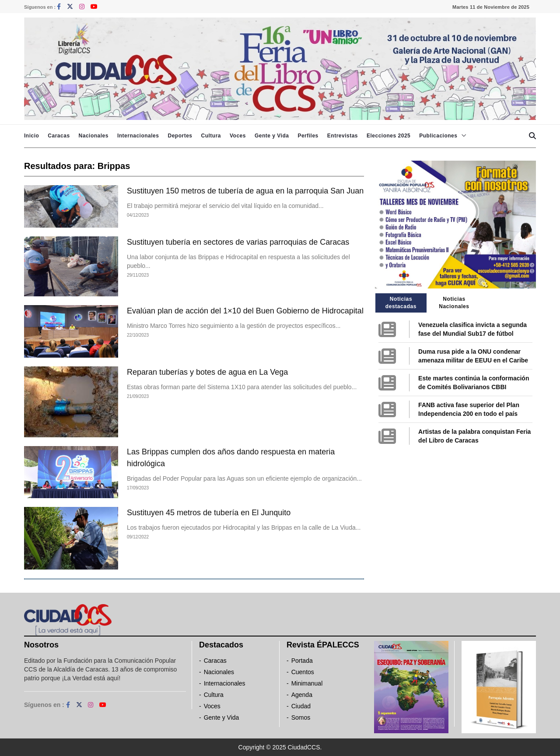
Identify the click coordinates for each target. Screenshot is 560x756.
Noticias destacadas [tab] (401, 303)
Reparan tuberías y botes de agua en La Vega (207, 372)
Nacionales (94, 136)
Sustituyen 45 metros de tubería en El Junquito (209, 513)
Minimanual (307, 683)
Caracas (59, 136)
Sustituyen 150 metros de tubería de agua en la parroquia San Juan (245, 191)
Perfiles (308, 136)
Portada (302, 661)
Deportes (180, 136)
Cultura (211, 136)
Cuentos (303, 672)
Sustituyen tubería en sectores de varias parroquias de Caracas (238, 242)
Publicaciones (438, 136)
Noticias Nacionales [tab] (454, 303)
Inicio (31, 136)
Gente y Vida (272, 136)
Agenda (302, 695)
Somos (301, 717)
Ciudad (301, 706)
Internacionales (138, 136)
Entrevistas (343, 136)
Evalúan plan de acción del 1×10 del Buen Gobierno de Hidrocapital (245, 311)
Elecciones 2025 (388, 136)
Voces (238, 136)
